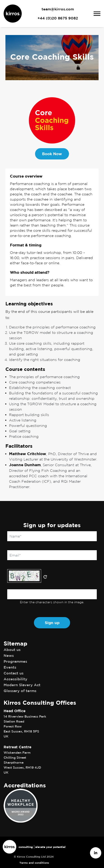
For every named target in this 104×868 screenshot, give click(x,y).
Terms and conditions (34, 863)
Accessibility (15, 679)
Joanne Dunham (25, 465)
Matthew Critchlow (28, 454)
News (9, 655)
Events (10, 667)
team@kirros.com (58, 9)
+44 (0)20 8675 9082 (58, 18)
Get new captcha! (45, 577)
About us (12, 650)
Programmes (15, 661)
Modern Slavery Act (22, 685)
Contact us (14, 673)
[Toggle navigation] (99, 14)
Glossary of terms (20, 691)
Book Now (52, 154)
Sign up (52, 623)
